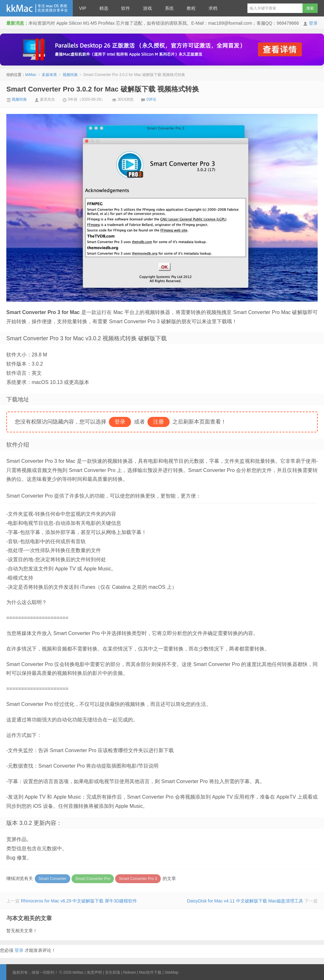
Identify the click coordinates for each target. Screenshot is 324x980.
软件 (126, 8)
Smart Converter (53, 879)
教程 (191, 8)
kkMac (36, 8)
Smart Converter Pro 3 (138, 879)
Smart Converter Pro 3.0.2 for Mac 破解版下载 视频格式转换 (103, 89)
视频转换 (70, 75)
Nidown (130, 972)
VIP (83, 8)
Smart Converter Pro (93, 879)
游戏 (147, 8)
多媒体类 (49, 75)
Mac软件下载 (150, 972)
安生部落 (113, 972)
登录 (313, 23)
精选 (104, 8)
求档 (213, 8)
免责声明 (94, 972)
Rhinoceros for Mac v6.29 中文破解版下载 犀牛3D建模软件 (79, 901)
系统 (169, 8)
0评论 (151, 99)
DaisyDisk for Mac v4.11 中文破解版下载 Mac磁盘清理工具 (245, 901)
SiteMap (171, 972)
